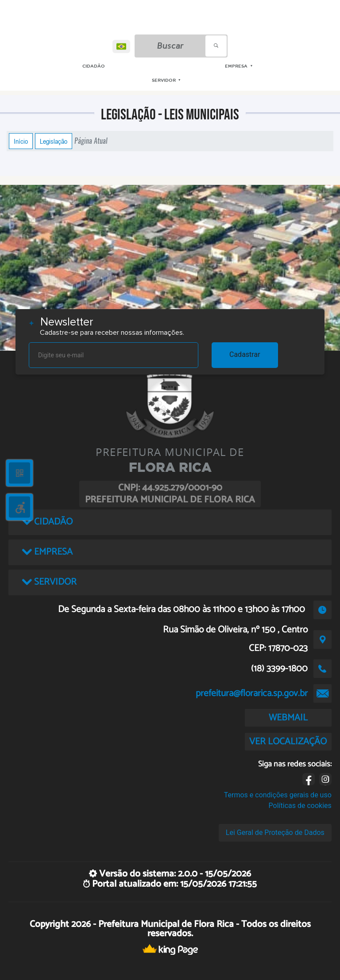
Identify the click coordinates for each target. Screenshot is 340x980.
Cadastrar (245, 354)
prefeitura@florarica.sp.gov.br (252, 693)
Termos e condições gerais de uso (278, 795)
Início (21, 141)
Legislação (54, 141)
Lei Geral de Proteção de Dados (275, 833)
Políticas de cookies (300, 806)
